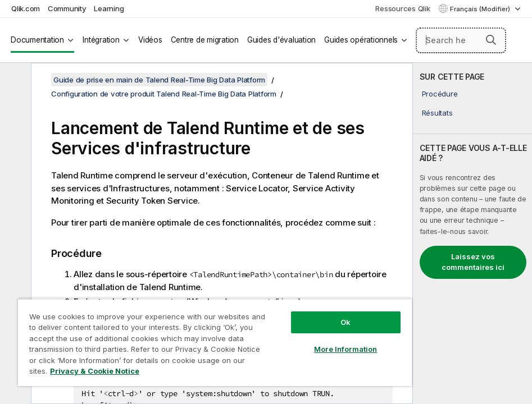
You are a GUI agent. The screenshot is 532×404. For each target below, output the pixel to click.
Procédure (440, 94)
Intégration (101, 40)
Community (67, 8)
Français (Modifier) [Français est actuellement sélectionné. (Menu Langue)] (481, 9)
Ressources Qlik (403, 8)
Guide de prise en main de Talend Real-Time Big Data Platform (159, 80)
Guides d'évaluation (281, 40)
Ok (345, 322)
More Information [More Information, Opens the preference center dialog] (345, 349)
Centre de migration (205, 40)
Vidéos (150, 40)
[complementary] (472, 233)
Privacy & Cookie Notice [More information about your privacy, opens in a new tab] (95, 371)
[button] (491, 40)
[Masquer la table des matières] (14, 80)
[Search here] (461, 40)
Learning (109, 8)
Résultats (437, 113)
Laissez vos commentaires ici (473, 262)
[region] (215, 342)
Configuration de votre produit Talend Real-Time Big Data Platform (164, 94)
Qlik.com (26, 8)
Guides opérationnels (361, 40)
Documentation (37, 40)
